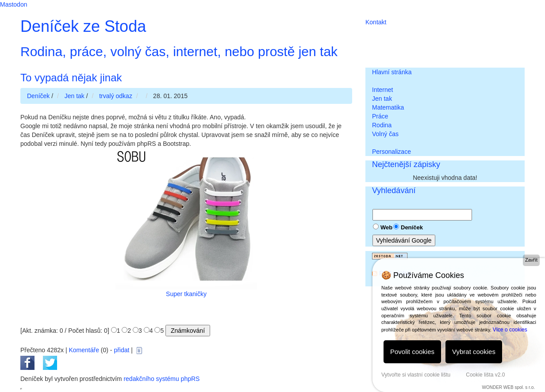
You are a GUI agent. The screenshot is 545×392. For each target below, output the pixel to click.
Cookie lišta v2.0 (485, 375)
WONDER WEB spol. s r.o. (509, 387)
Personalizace (391, 152)
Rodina (382, 125)
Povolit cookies (412, 352)
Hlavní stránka (392, 72)
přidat (121, 350)
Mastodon (13, 4)
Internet (382, 90)
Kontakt (376, 22)
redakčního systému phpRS (161, 379)
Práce (380, 116)
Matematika (388, 107)
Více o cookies (510, 330)
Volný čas (385, 134)
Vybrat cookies (474, 352)
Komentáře (84, 350)
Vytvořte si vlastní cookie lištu (416, 375)
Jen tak (382, 99)
